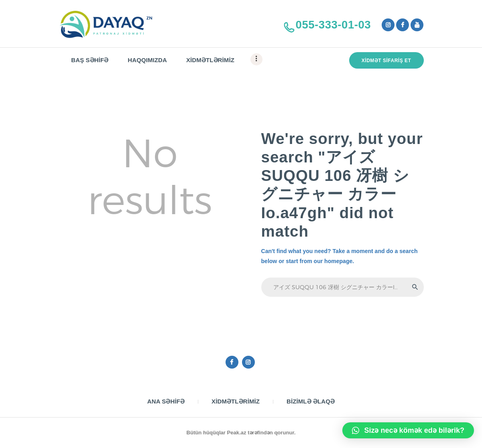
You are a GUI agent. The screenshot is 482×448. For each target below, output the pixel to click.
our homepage (333, 261)
